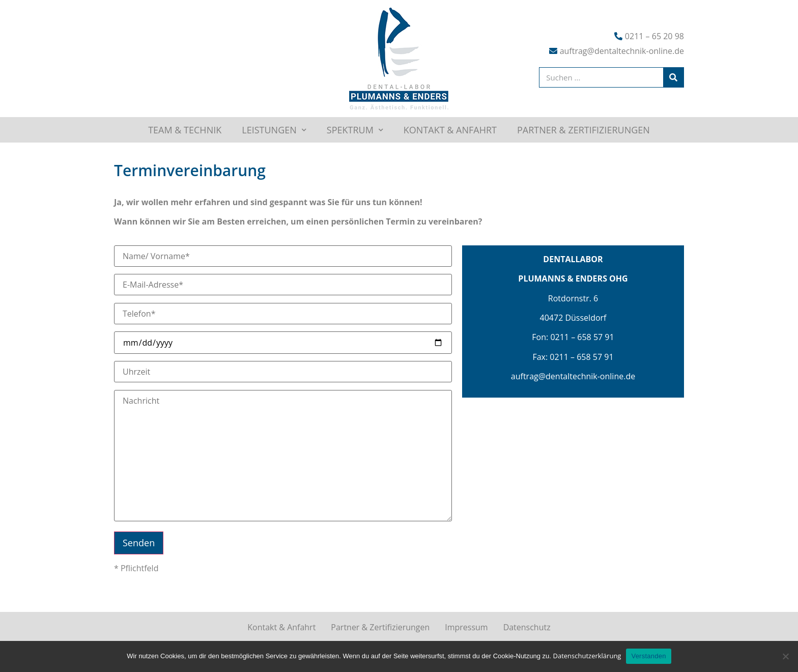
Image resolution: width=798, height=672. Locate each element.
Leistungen (274, 130)
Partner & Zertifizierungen (583, 130)
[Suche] (673, 77)
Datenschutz (527, 627)
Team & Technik (185, 130)
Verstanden (648, 656)
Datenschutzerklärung (587, 656)
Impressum (466, 627)
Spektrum (355, 130)
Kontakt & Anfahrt (450, 130)
